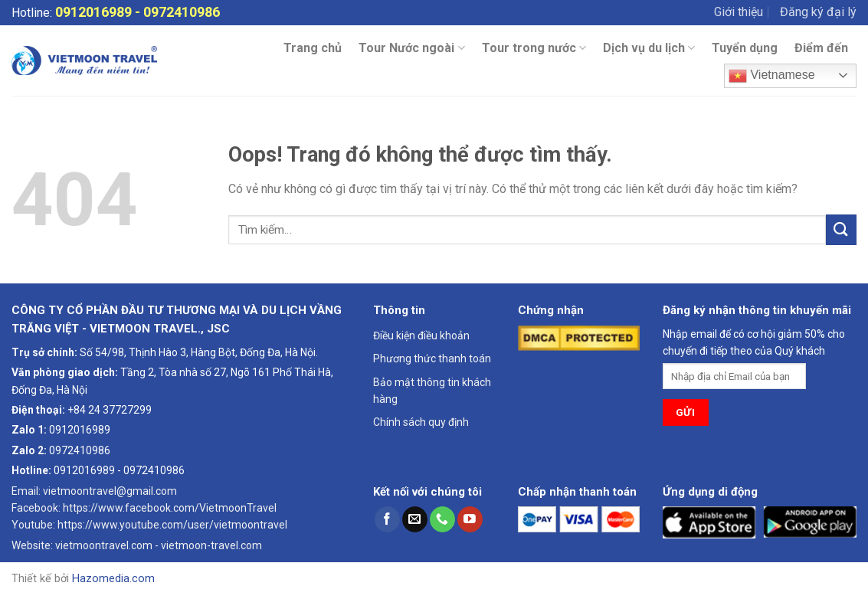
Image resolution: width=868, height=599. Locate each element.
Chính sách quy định (421, 422)
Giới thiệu (739, 12)
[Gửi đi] (841, 229)
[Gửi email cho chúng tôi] (415, 519)
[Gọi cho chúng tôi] (442, 519)
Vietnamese (772, 76)
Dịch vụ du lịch (649, 48)
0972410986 (80, 450)
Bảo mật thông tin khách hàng (432, 391)
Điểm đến (821, 48)
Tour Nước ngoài (411, 48)
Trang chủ (313, 48)
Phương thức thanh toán (432, 358)
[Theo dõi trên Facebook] (387, 519)
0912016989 (93, 12)
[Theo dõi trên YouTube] (470, 519)
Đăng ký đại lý (818, 12)
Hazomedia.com (113, 579)
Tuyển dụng (745, 48)
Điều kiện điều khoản (421, 336)
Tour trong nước (534, 48)
